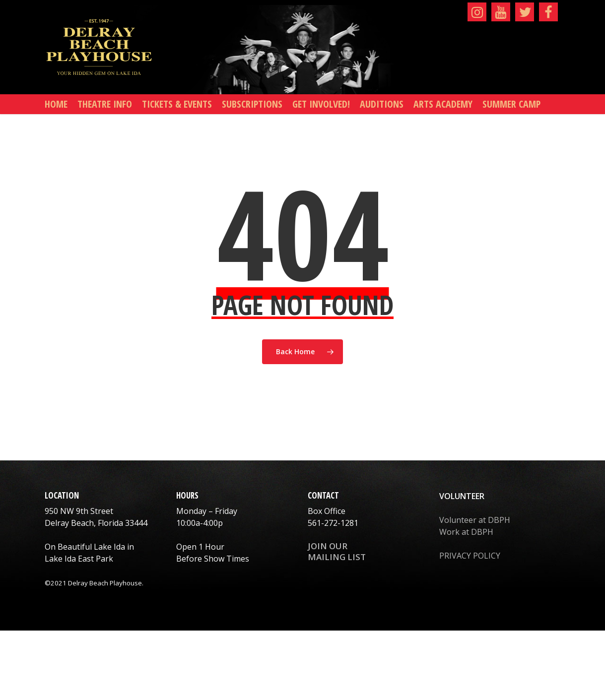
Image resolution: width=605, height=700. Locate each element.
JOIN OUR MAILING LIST (337, 551)
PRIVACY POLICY (470, 556)
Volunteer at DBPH (475, 520)
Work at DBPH (466, 532)
